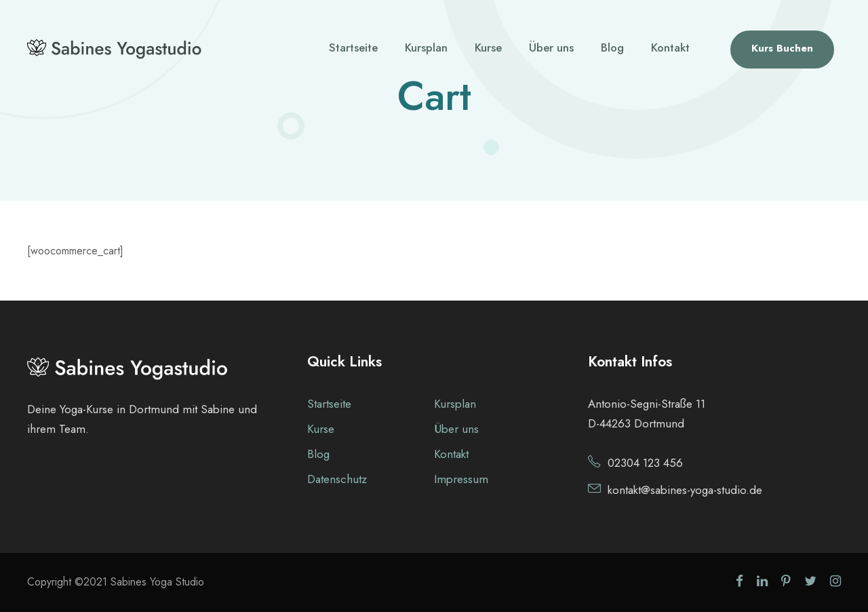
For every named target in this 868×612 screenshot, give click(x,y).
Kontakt (670, 47)
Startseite (353, 47)
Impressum (461, 479)
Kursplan (426, 47)
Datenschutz (337, 479)
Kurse (488, 47)
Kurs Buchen (782, 48)
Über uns (551, 47)
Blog (612, 47)
